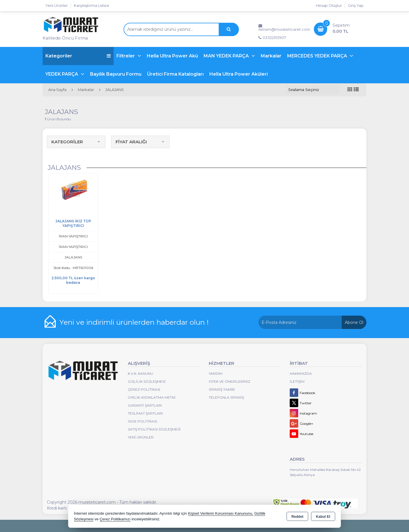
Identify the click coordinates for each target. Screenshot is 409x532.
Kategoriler (78, 56)
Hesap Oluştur (329, 5)
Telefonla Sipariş (226, 397)
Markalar (271, 56)
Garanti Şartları (145, 405)
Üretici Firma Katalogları (175, 74)
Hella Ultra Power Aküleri (239, 74)
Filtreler (126, 56)
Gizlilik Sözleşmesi (147, 381)
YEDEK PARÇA (62, 74)
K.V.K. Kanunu (140, 373)
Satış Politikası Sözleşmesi (154, 429)
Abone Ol (354, 322)
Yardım (216, 373)
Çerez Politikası (144, 389)
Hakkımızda (301, 373)
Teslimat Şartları (145, 413)
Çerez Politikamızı (115, 519)
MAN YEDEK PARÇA (227, 56)
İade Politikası (142, 421)
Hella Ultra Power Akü (172, 56)
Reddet (297, 517)
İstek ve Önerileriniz (229, 381)
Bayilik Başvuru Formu (116, 74)
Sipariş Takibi (222, 389)
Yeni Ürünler (141, 437)
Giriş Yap (356, 5)
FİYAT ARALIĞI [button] (140, 142)
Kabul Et (323, 517)
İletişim (297, 381)
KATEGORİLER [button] (76, 142)
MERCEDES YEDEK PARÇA (318, 56)
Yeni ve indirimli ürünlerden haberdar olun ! (134, 322)
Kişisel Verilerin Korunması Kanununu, (221, 513)
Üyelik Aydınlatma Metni (152, 397)
